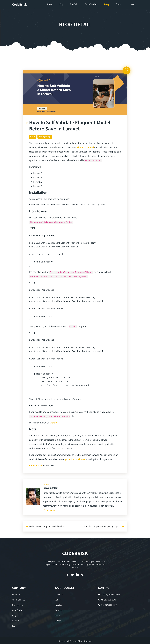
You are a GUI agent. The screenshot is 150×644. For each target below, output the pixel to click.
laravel (33, 137)
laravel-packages (45, 137)
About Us (16, 594)
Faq (14, 625)
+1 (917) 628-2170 (107, 600)
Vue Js (58, 600)
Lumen (58, 620)
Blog (14, 615)
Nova (57, 615)
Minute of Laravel (85, 147)
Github (53, 423)
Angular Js (60, 610)
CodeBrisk (19, 4)
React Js (59, 605)
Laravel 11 (59, 594)
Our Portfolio (18, 605)
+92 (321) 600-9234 (107, 605)
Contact (16, 620)
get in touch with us (75, 459)
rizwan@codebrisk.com (109, 594)
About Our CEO (19, 600)
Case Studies (18, 610)
